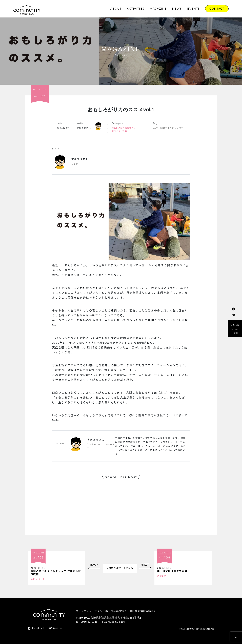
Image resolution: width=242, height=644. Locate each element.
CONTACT (217, 9)
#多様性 (179, 128)
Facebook (36, 628)
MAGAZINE (158, 9)
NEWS (177, 9)
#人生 (156, 128)
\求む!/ (235, 329)
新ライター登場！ (120, 131)
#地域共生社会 (167, 128)
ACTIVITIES (136, 9)
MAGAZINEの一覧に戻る (120, 568)
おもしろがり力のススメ (124, 128)
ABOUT (116, 9)
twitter (56, 628)
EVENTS (194, 9)
